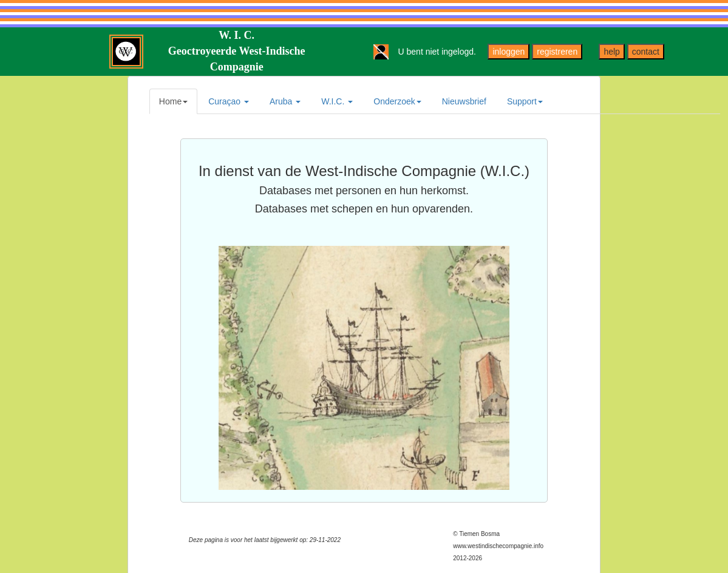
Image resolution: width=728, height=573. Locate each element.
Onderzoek (397, 101)
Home (173, 101)
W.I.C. (337, 101)
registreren (557, 52)
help (611, 52)
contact (646, 52)
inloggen (509, 52)
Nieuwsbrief (464, 101)
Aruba (285, 101)
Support (525, 101)
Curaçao (229, 101)
